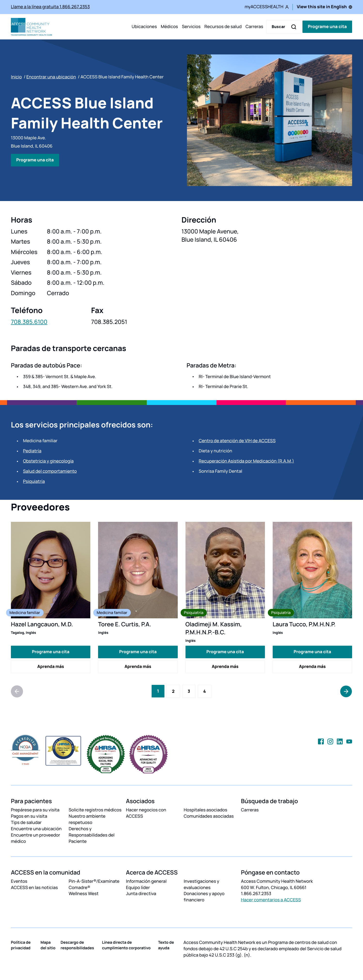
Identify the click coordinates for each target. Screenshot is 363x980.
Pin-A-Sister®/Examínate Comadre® (94, 884)
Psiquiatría (34, 481)
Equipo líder (138, 887)
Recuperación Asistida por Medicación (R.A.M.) (247, 461)
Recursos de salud (223, 27)
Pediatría (32, 451)
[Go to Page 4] (205, 691)
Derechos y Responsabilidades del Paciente (92, 835)
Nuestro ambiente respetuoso (87, 819)
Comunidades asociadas (209, 816)
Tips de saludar (26, 823)
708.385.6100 (29, 322)
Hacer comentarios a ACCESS (271, 900)
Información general (146, 881)
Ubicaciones (144, 27)
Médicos (169, 27)
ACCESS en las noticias (34, 887)
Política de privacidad (21, 945)
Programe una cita (327, 27)
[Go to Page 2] (173, 691)
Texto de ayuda (166, 945)
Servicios (191, 27)
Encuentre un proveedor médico (35, 838)
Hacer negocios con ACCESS (146, 813)
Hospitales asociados (206, 810)
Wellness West (84, 894)
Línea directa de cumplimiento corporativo (126, 945)
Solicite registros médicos (95, 810)
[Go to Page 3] (189, 691)
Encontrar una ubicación (51, 77)
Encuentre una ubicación (36, 829)
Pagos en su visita (29, 816)
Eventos (19, 881)
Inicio (16, 77)
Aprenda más (51, 666)
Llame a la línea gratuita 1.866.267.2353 (50, 7)
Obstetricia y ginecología (48, 461)
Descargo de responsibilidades (77, 945)
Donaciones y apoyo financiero (204, 897)
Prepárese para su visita (35, 810)
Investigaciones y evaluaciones (202, 884)
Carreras (254, 27)
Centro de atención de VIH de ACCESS (237, 441)
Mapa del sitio (48, 945)
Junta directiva (141, 894)
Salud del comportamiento (50, 471)
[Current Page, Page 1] (158, 691)
